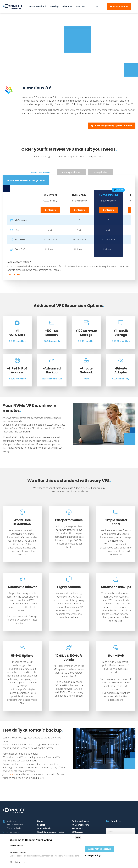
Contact (81, 6)
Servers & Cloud (37, 6)
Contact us (13, 274)
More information (18, 862)
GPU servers (77, 832)
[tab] (40, 172)
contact (11, 774)
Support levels (44, 828)
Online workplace (80, 821)
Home (40, 821)
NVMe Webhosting (81, 825)
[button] (112, 126)
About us (67, 6)
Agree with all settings (100, 849)
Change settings (93, 855)
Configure (50, 210)
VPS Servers (77, 828)
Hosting (54, 6)
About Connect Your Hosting (51, 832)
